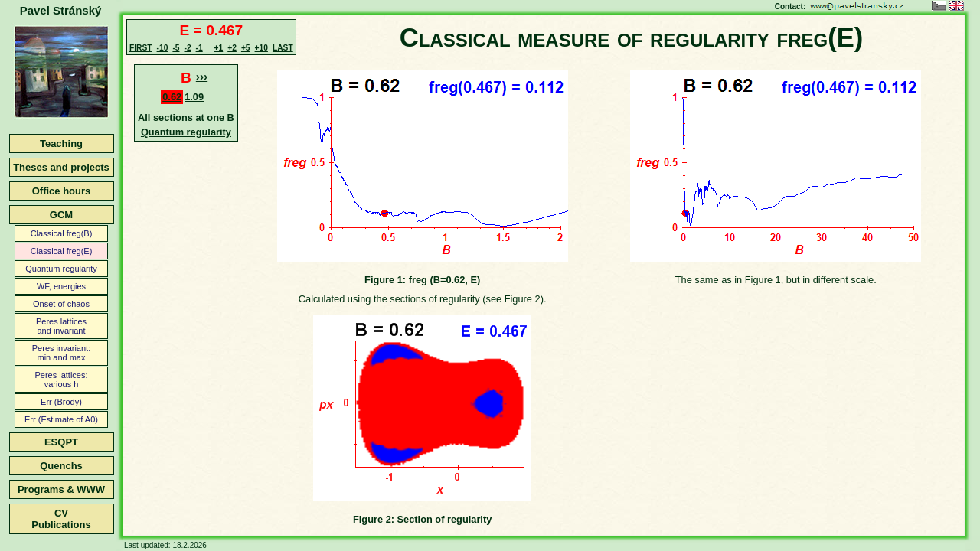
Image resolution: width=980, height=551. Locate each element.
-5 (176, 48)
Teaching (61, 143)
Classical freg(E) (62, 251)
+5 (246, 48)
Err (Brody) (61, 402)
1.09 (194, 97)
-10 (163, 48)
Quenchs (61, 466)
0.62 (172, 97)
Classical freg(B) (62, 233)
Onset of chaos (61, 304)
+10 (261, 48)
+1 (219, 48)
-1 (199, 48)
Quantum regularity (61, 269)
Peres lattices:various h (61, 380)
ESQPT (61, 442)
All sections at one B (186, 117)
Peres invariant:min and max (61, 353)
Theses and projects (61, 167)
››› (202, 76)
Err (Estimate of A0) (61, 419)
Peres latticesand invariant (61, 326)
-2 (187, 48)
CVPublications (61, 519)
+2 (232, 48)
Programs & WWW (61, 489)
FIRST (141, 48)
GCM (61, 215)
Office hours (62, 191)
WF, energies (61, 286)
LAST (283, 48)
